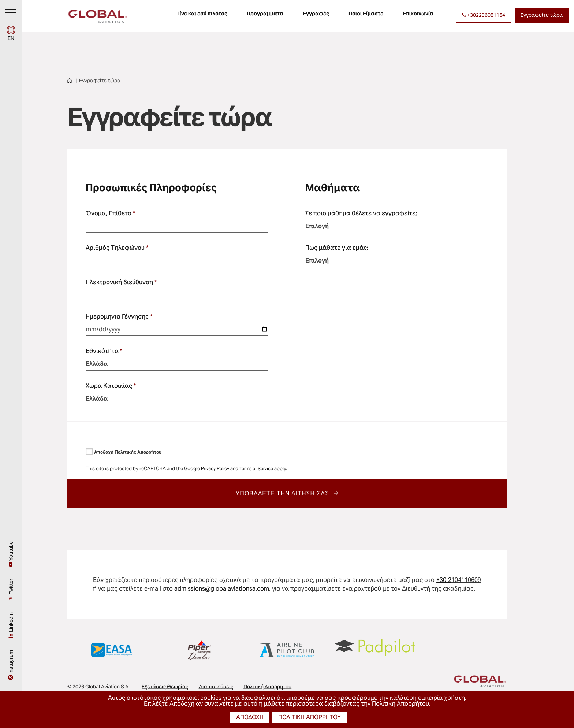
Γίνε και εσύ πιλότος (202, 14)
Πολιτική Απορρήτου (271, 686)
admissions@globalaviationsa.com (222, 589)
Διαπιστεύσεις (217, 686)
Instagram (11, 665)
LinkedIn (11, 625)
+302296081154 (484, 15)
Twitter (11, 589)
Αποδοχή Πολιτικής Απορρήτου (128, 452)
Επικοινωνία (418, 14)
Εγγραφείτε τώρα (542, 15)
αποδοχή (250, 717)
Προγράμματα (265, 14)
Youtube (11, 554)
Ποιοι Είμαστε (366, 14)
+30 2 (444, 580)
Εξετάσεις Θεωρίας (165, 686)
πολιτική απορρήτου (310, 717)
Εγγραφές (316, 14)
